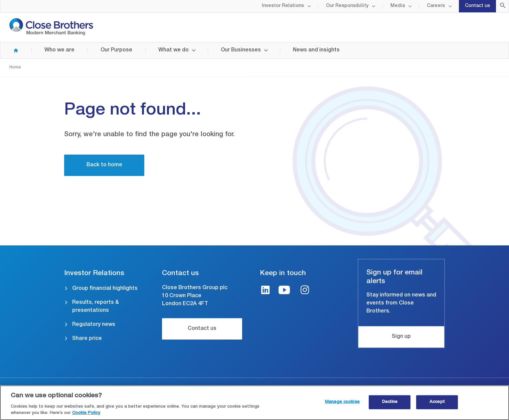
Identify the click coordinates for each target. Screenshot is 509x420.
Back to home (104, 165)
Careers (436, 6)
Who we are (59, 50)
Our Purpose (116, 50)
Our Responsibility (347, 6)
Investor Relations (283, 6)
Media (398, 6)
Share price (87, 339)
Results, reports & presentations (96, 307)
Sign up (401, 337)
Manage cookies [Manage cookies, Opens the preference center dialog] (342, 402)
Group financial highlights (105, 289)
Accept (437, 402)
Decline (390, 402)
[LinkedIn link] (266, 291)
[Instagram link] (305, 291)
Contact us (477, 6)
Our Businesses (241, 50)
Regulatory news (94, 325)
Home (9, 50)
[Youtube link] (284, 291)
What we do (174, 50)
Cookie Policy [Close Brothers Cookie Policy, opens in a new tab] (86, 413)
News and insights (316, 50)
